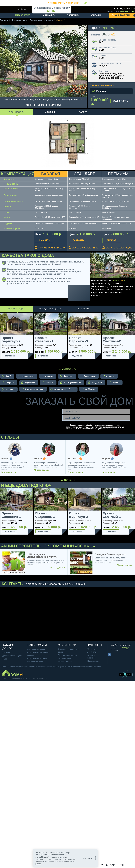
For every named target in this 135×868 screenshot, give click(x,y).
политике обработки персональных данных (95, 428)
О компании (73, 15)
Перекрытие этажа (13, 202)
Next (31, 515)
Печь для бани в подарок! (111, 554)
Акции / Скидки (125, 15)
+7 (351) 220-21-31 (124, 8)
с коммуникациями (70, 383)
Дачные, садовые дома (12, 656)
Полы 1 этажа (11, 184)
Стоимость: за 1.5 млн (62, 389)
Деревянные (88, 376)
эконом (114, 383)
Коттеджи (6, 652)
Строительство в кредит (37, 658)
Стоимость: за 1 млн (32, 389)
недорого (8, 389)
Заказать (121, 101)
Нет (54, 11)
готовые (47, 383)
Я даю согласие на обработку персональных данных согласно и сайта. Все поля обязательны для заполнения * (95, 427)
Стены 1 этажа (11, 189)
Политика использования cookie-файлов (84, 667)
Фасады (50, 112)
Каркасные (28, 383)
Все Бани (83, 309)
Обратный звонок (128, 11)
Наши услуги (49, 15)
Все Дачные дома (50, 309)
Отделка (8, 224)
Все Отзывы (67, 480)
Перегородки (10, 195)
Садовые (108, 376)
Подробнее (10, 356)
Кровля (8, 206)
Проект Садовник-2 (45, 515)
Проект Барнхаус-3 (78, 340)
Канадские (66, 376)
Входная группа (12, 228)
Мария (108, 459)
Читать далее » (10, 472)
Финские (47, 376)
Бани (5, 659)
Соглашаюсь (87, 858)
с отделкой (95, 383)
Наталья (75, 459)
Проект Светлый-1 (44, 340)
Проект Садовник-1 (11, 515)
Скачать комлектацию (50, 248)
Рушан (6, 459)
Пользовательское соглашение (15, 667)
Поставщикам (93, 661)
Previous (2, 515)
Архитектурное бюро (36, 649)
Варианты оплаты (65, 658)
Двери (7, 217)
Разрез (83, 112)
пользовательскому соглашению (79, 427)
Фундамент (10, 179)
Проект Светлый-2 (112, 340)
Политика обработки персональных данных (48, 667)
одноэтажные (26, 376)
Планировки (17, 112)
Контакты (96, 15)
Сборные (8, 383)
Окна (6, 213)
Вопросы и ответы (66, 662)
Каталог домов (22, 15)
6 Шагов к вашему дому (68, 655)
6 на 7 (6, 376)
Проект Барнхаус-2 (11, 340)
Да (49, 11)
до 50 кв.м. (88, 389)
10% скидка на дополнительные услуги (42, 556)
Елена (40, 459)
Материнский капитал (36, 662)
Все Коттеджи (17, 309)
